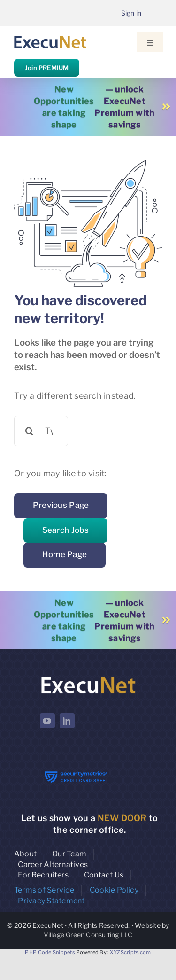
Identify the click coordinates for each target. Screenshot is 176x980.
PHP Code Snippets (50, 952)
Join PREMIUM (47, 68)
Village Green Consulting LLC (88, 935)
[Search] (29, 431)
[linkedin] (67, 721)
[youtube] (47, 721)
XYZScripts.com (130, 952)
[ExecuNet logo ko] (88, 677)
